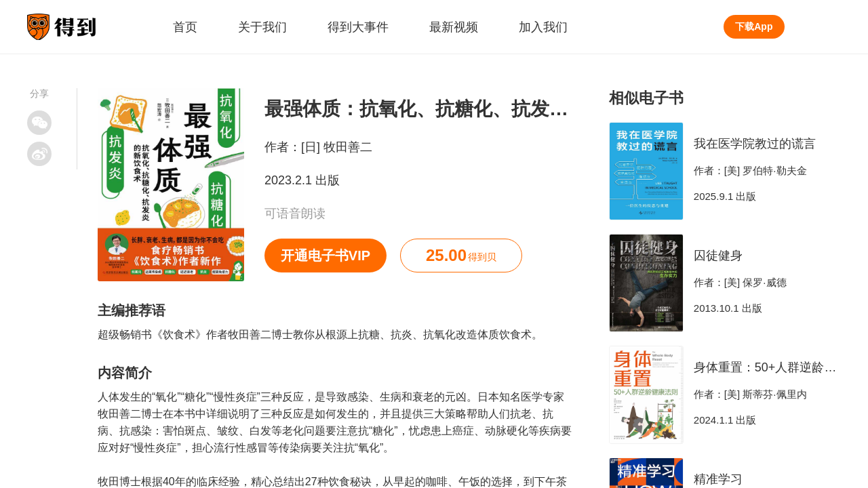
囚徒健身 (718, 256)
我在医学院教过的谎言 (755, 144)
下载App (754, 26)
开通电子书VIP (325, 256)
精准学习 (718, 479)
